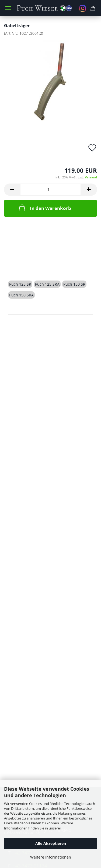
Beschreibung (29, 265)
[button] (12, 190)
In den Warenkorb (44, 208)
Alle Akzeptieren (51, 843)
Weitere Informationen (51, 857)
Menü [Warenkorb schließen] (8, 8)
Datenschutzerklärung (22, 833)
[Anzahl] (50, 190)
